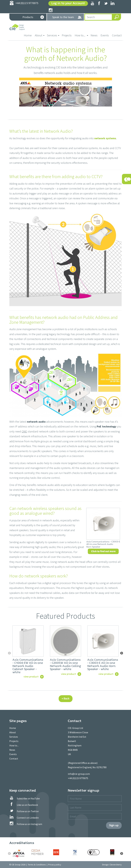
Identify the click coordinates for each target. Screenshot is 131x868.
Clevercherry (116, 865)
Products (33, 17)
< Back (66, 699)
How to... (14, 745)
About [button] (40, 35)
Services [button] (53, 35)
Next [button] (122, 653)
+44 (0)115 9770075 (78, 778)
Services (14, 737)
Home (29, 35)
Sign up (114, 825)
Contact (117, 35)
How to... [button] (81, 35)
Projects (67, 35)
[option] (28, 652)
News (94, 35)
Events (105, 35)
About (13, 732)
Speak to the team (67, 17)
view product (31, 676)
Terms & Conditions (37, 865)
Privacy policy (55, 865)
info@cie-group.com (79, 774)
